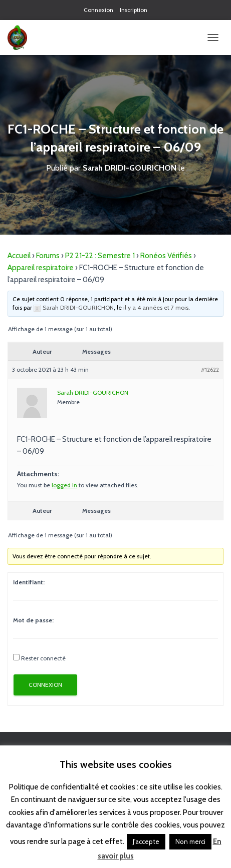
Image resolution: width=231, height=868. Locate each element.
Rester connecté (43, 658)
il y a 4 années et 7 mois (156, 307)
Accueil (19, 256)
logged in (64, 485)
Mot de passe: (33, 620)
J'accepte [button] (146, 841)
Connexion (98, 10)
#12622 (210, 369)
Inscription (134, 10)
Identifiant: (29, 582)
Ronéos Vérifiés (166, 256)
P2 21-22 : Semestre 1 (100, 256)
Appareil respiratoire (41, 268)
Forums (48, 256)
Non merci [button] (190, 841)
